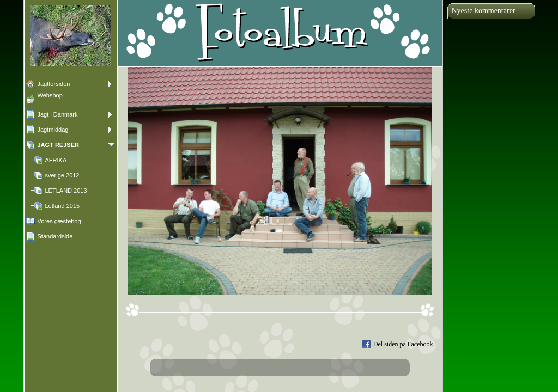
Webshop (50, 95)
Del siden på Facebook (403, 344)
